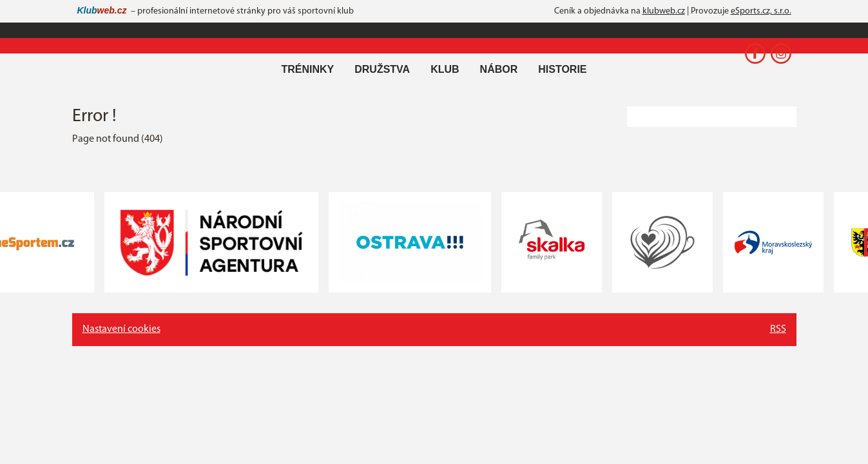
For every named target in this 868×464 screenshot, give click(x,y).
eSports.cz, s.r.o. (761, 11)
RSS (778, 329)
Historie (562, 69)
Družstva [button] (382, 69)
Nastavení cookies (121, 329)
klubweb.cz (664, 11)
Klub (445, 69)
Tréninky (307, 69)
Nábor (499, 69)
